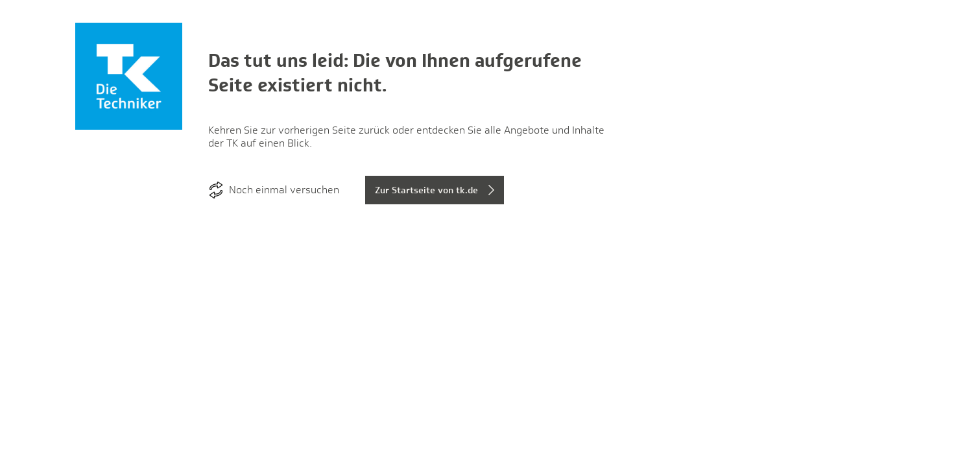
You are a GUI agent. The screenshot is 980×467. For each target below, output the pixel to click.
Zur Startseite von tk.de (426, 190)
